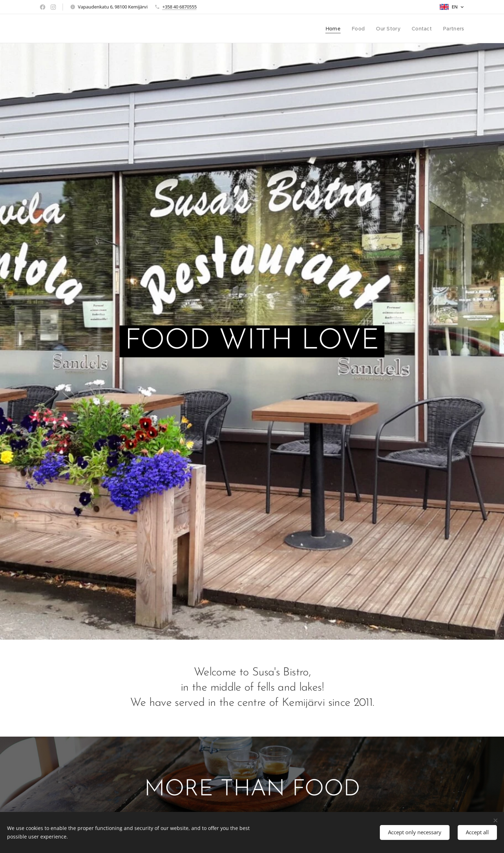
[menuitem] (337, 29)
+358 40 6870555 (179, 7)
